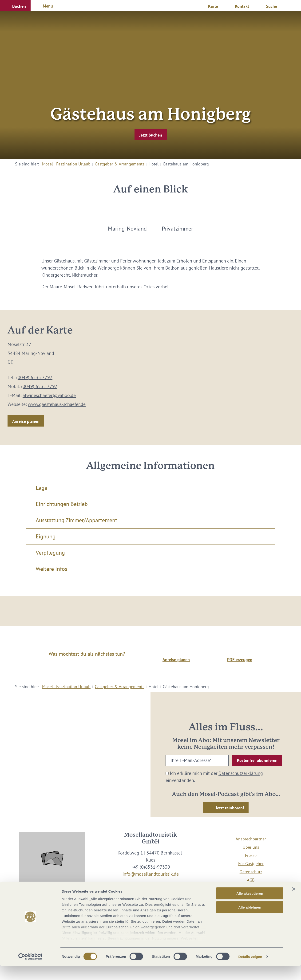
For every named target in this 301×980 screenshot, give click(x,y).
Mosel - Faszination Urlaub (66, 164)
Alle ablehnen (250, 921)
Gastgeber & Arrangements (120, 164)
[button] (15, 6)
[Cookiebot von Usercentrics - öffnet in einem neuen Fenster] (30, 971)
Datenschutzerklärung (241, 773)
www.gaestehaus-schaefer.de (57, 404)
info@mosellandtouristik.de (151, 874)
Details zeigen (250, 971)
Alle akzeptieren (250, 907)
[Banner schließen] (294, 903)
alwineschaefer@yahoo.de (49, 395)
